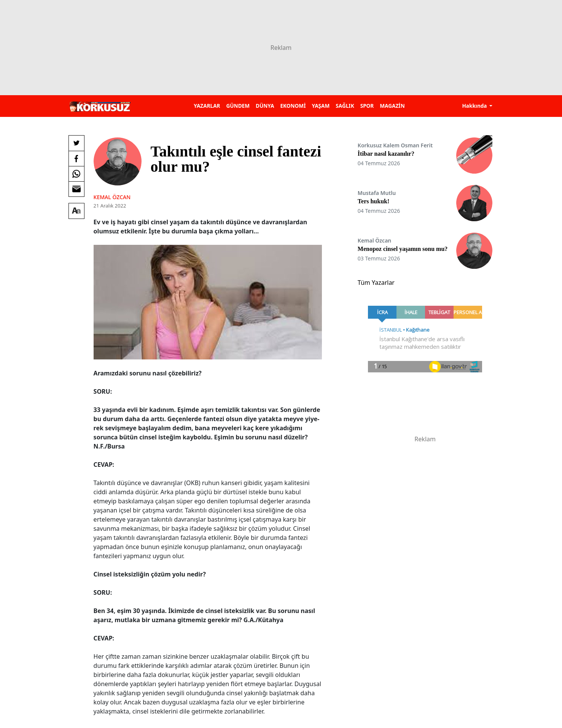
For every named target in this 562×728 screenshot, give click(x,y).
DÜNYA (265, 106)
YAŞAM (321, 106)
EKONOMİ (293, 106)
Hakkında (475, 106)
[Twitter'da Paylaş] (76, 143)
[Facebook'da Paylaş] (76, 158)
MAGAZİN (392, 106)
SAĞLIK (345, 106)
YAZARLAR (207, 106)
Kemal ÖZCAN (112, 197)
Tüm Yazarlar (376, 283)
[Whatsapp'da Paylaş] (76, 174)
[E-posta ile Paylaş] (76, 189)
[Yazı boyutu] (76, 211)
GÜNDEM (238, 106)
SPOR (367, 106)
